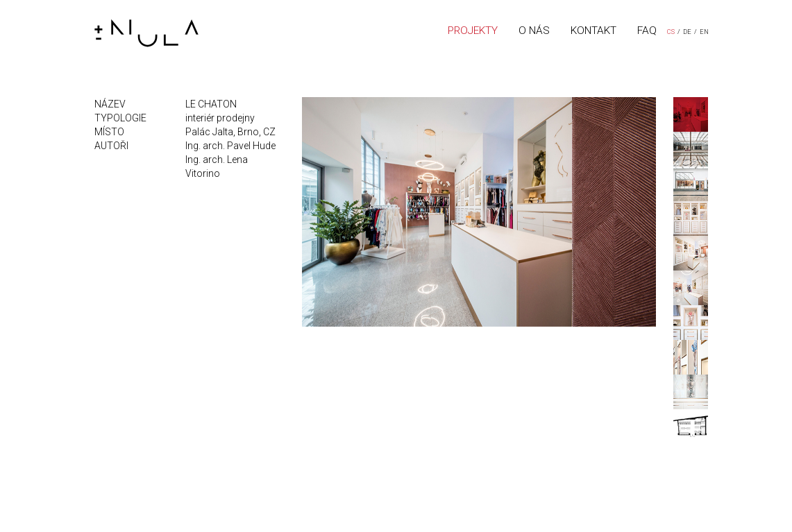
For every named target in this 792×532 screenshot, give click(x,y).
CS (671, 32)
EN (704, 32)
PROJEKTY (473, 31)
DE (687, 32)
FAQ (647, 31)
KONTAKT (593, 31)
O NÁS (534, 31)
